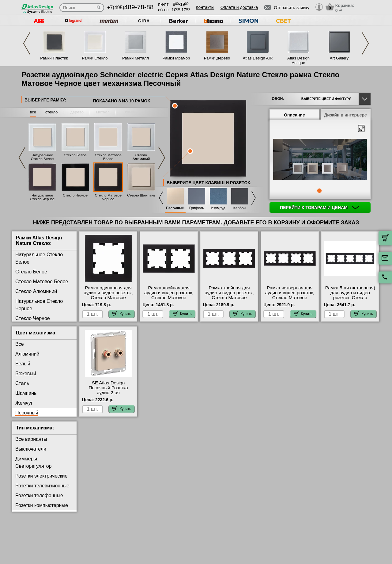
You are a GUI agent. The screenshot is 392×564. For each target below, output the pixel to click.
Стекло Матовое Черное (108, 197)
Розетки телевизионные (42, 486)
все (33, 112)
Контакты (205, 7)
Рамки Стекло (95, 58)
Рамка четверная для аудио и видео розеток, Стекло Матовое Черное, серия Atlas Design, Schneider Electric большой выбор (290, 300)
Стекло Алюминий (141, 157)
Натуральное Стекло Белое (42, 157)
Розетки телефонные (39, 495)
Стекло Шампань (141, 195)
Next (365, 43)
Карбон (240, 208)
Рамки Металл (136, 58)
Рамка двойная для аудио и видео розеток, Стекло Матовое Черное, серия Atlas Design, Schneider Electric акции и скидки (169, 300)
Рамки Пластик (54, 58)
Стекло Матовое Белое (108, 157)
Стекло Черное (75, 195)
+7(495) (130, 8)
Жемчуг (24, 403)
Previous (27, 43)
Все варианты (31, 439)
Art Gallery (339, 58)
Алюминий (27, 354)
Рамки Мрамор (176, 58)
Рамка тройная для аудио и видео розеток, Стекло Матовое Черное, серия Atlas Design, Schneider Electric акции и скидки (229, 300)
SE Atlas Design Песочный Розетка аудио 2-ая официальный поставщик (108, 393)
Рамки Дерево (217, 58)
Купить (122, 314)
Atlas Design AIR (258, 58)
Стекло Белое (75, 155)
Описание (294, 115)
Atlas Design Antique (298, 60)
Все (20, 344)
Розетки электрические (41, 476)
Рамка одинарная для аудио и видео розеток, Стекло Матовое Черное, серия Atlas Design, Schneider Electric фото (108, 300)
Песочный (175, 208)
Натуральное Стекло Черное (42, 197)
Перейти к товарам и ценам (319, 208)
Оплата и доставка (239, 7)
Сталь (22, 383)
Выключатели (31, 449)
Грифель (197, 208)
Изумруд (218, 208)
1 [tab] (319, 191)
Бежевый (26, 373)
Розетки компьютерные (42, 505)
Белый (23, 364)
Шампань (26, 393)
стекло (51, 112)
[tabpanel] (320, 160)
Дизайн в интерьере (345, 115)
